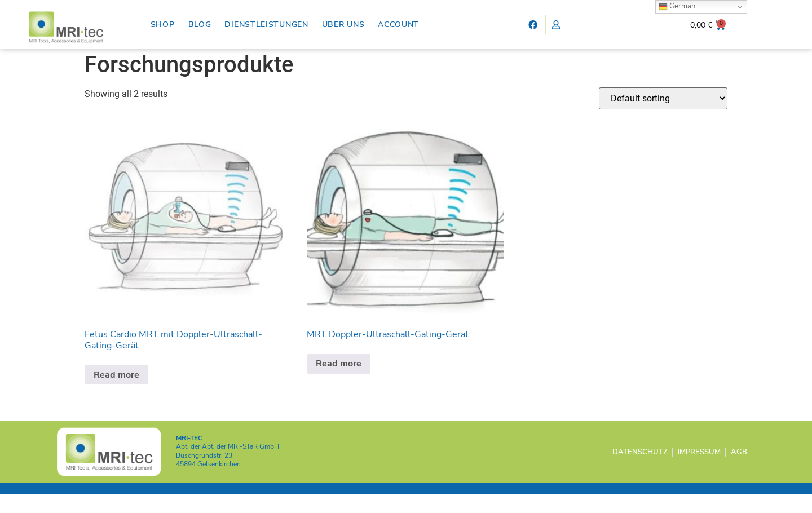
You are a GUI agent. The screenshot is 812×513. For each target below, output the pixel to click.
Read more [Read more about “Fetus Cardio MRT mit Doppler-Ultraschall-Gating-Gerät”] (116, 393)
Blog (200, 25)
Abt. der (228, 466)
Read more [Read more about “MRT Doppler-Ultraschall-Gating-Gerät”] (339, 383)
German (677, 6)
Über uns (343, 25)
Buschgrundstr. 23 (204, 474)
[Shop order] (663, 117)
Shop (163, 25)
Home (96, 55)
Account (398, 25)
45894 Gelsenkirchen (208, 483)
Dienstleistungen (266, 25)
